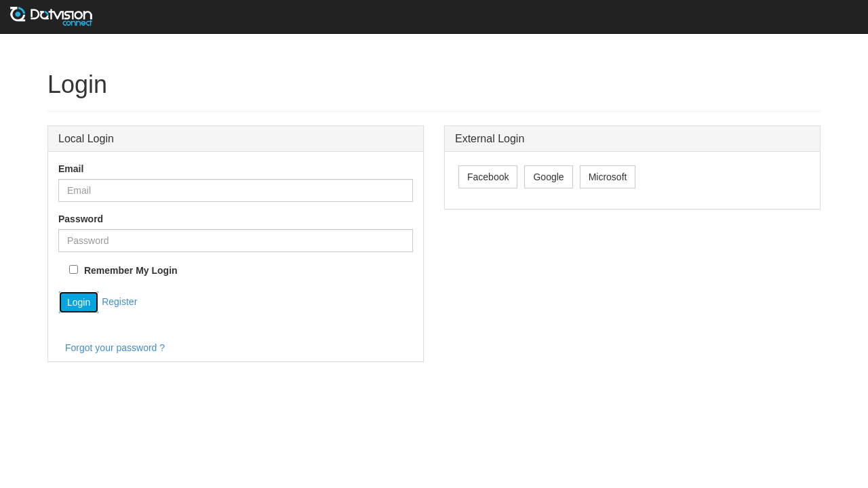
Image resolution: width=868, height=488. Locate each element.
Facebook (488, 177)
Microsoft (608, 177)
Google (548, 177)
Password (81, 219)
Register (119, 302)
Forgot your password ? (115, 348)
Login (79, 302)
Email (71, 169)
